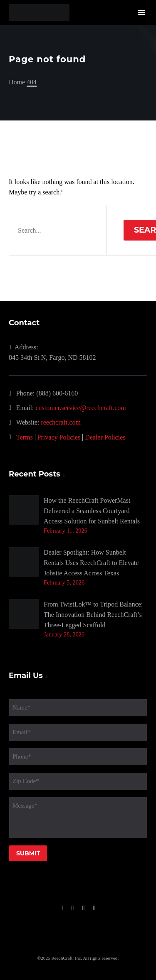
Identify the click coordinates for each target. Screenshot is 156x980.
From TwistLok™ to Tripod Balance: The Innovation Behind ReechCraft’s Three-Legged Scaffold (93, 615)
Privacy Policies (59, 437)
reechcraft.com (61, 422)
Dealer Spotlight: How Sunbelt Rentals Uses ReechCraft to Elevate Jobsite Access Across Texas (91, 563)
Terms (25, 437)
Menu (141, 12)
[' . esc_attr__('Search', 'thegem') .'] (58, 230)
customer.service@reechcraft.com (81, 408)
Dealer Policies (105, 437)
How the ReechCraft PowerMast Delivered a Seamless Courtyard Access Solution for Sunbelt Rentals (92, 511)
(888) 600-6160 (57, 393)
